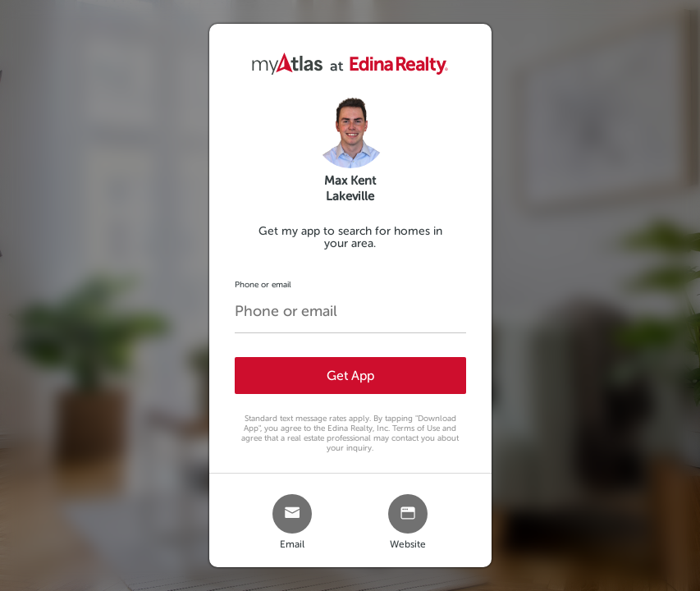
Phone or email (263, 284)
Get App (350, 376)
